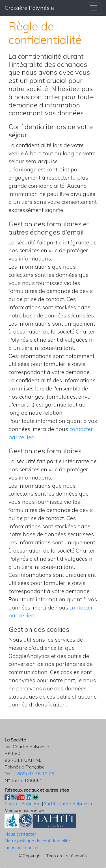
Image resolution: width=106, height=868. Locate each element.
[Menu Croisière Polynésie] (94, 8)
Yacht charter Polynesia (68, 803)
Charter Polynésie (23, 803)
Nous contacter (20, 834)
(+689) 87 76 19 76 (34, 774)
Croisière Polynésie (29, 8)
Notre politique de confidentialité (37, 841)
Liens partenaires (22, 847)
